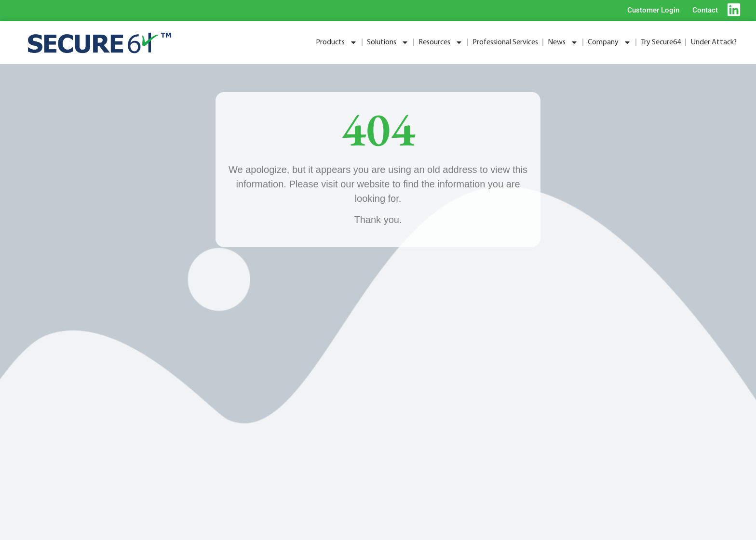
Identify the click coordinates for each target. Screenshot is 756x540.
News (563, 42)
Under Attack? (714, 42)
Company (609, 42)
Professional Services (505, 42)
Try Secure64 (661, 42)
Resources (441, 42)
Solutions (388, 42)
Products (337, 42)
